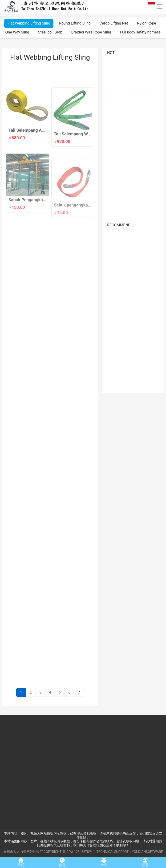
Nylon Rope (146, 23)
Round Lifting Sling (75, 23)
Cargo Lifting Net (114, 23)
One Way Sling (17, 32)
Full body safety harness (140, 32)
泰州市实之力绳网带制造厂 (23, 852)
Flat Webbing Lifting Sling (29, 23)
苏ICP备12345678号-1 (79, 852)
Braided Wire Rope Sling (91, 32)
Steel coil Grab (50, 32)
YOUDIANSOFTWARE (147, 852)
